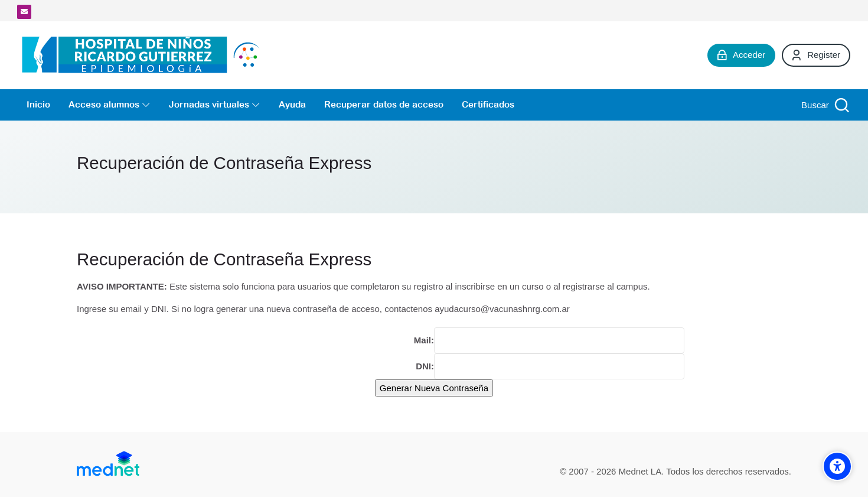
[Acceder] (741, 55)
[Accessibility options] (837, 466)
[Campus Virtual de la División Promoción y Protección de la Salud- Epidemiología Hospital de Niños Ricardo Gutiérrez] (144, 55)
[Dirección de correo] (24, 12)
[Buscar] (824, 105)
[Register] (816, 55)
